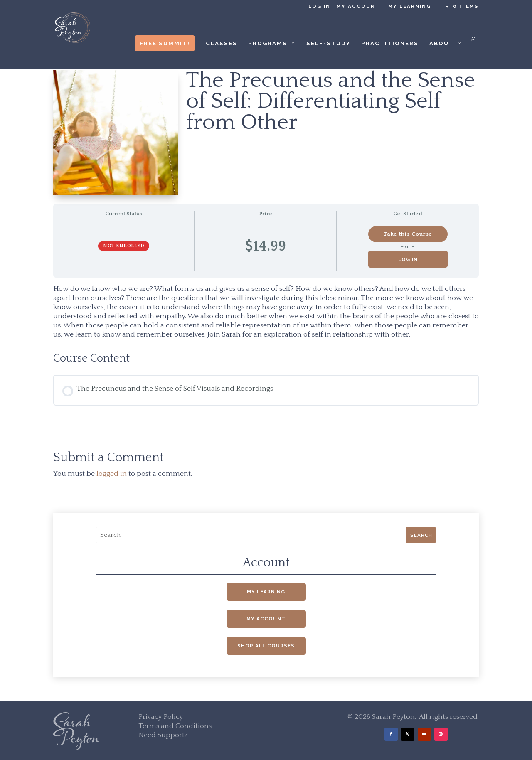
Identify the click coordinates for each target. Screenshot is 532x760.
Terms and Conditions (175, 726)
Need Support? (163, 735)
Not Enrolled (124, 246)
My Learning (410, 6)
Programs (268, 43)
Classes (222, 43)
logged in (112, 474)
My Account (358, 6)
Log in (319, 6)
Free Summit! (165, 43)
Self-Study (328, 43)
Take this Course (408, 234)
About (442, 43)
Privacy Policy (161, 717)
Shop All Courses (266, 646)
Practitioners (390, 43)
